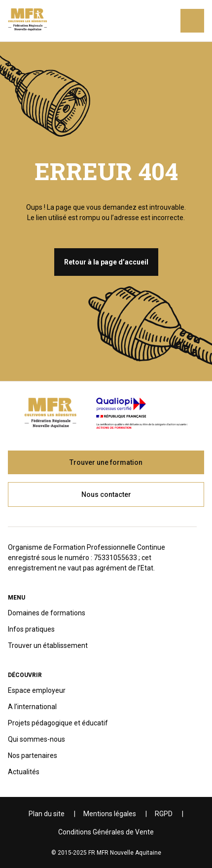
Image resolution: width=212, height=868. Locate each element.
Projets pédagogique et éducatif (58, 723)
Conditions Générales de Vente (106, 832)
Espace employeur (37, 690)
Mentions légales (110, 814)
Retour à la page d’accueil (106, 262)
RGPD (164, 814)
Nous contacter (106, 494)
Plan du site (47, 814)
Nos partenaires (33, 755)
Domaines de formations (47, 613)
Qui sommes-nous (36, 739)
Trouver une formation (106, 462)
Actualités (24, 772)
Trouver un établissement (48, 645)
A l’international (32, 707)
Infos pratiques (31, 629)
